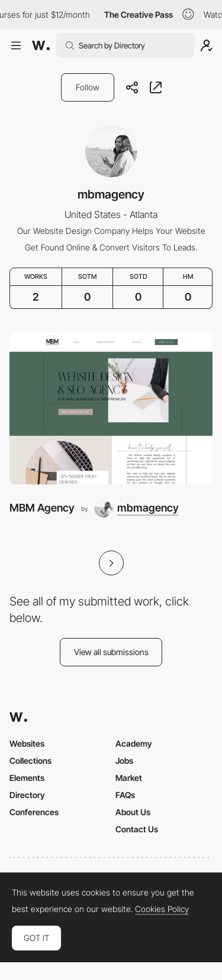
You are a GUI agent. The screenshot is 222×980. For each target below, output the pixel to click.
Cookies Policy (162, 909)
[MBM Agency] (111, 408)
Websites (27, 743)
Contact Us (137, 829)
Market (129, 778)
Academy (134, 743)
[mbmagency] (136, 508)
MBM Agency (42, 508)
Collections (30, 761)
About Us (133, 812)
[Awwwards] (41, 45)
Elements (27, 778)
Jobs (124, 761)
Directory (27, 795)
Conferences (34, 812)
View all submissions (111, 652)
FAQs (125, 795)
